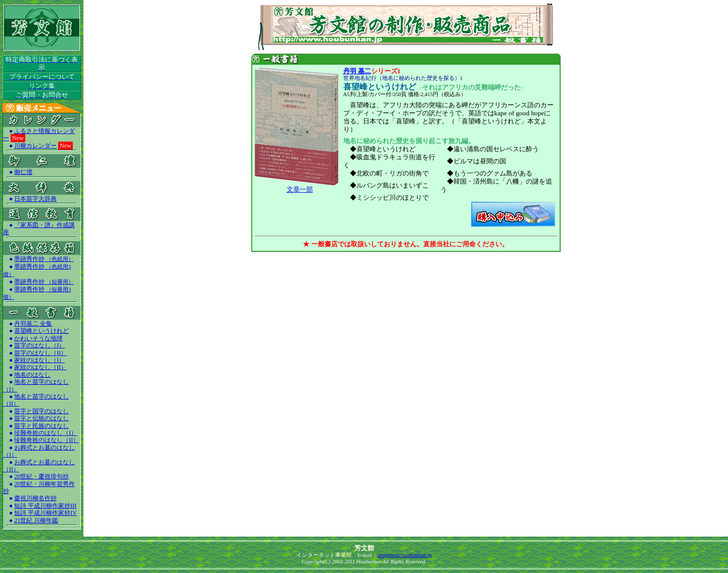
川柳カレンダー (35, 146)
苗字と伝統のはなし (41, 418)
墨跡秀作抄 (44, 259)
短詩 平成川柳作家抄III (45, 506)
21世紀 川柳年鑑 (36, 520)
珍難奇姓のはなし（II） (47, 440)
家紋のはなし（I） (39, 360)
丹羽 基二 (357, 71)
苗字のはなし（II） (40, 353)
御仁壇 (23, 172)
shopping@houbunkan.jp (405, 555)
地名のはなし (32, 375)
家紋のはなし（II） (40, 367)
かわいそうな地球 (38, 338)
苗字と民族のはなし (41, 426)
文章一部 (300, 189)
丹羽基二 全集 (33, 324)
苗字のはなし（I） (39, 345)
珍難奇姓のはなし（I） (45, 433)
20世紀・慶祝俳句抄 (41, 476)
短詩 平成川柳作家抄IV (45, 513)
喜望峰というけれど (41, 331)
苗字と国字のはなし (41, 411)
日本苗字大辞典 (35, 199)
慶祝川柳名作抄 (35, 498)
